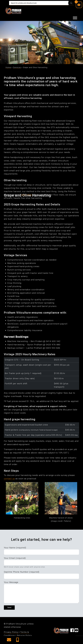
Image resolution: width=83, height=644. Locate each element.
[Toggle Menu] (75, 18)
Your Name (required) (15, 548)
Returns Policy (24, 635)
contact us (9, 479)
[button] (9, 640)
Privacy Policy (11, 632)
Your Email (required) (15, 558)
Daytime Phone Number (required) (22, 572)
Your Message (11, 582)
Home (8, 67)
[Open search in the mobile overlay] (41, 3)
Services (17, 67)
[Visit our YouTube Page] (76, 631)
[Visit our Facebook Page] (72, 631)
